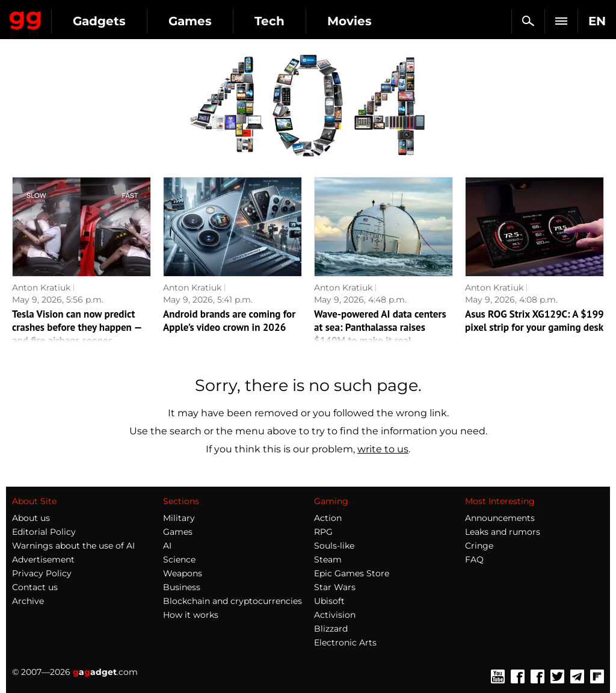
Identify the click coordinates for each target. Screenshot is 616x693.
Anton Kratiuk (41, 288)
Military (179, 518)
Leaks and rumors (503, 532)
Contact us (35, 587)
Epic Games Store (352, 573)
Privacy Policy (42, 573)
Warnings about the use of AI (73, 546)
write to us (383, 449)
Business (182, 587)
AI (167, 546)
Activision (335, 615)
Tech (269, 21)
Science (179, 559)
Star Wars (335, 587)
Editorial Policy (44, 532)
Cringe (479, 546)
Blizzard (331, 629)
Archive (28, 601)
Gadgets (99, 21)
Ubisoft (329, 601)
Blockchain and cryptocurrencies (233, 601)
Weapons (183, 573)
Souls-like (334, 546)
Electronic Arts (345, 642)
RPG (323, 532)
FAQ (474, 559)
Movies (350, 21)
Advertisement (43, 559)
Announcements (500, 518)
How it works (191, 615)
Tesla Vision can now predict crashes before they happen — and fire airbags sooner (77, 327)
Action (328, 518)
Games (190, 21)
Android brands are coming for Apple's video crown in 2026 (229, 321)
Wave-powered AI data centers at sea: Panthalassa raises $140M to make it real (380, 327)
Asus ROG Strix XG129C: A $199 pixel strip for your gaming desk (534, 321)
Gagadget (26, 18)
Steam (328, 559)
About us (31, 518)
